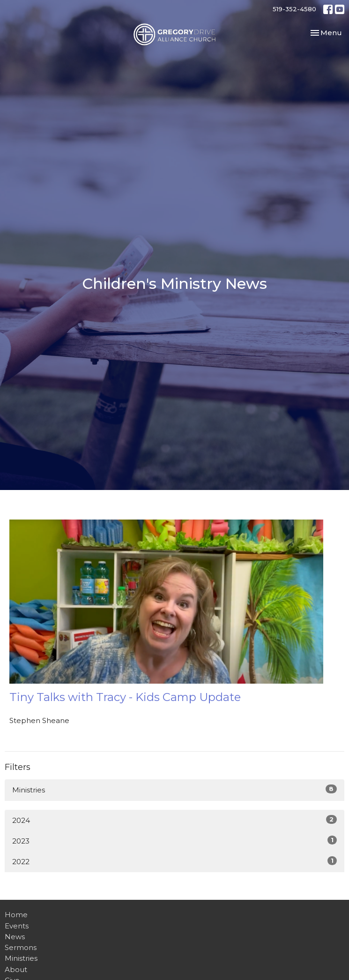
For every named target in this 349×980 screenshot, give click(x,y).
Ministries (174, 789)
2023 (174, 841)
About (16, 969)
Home (16, 915)
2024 (174, 820)
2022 (174, 861)
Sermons (21, 947)
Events (17, 926)
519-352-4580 (294, 9)
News (15, 937)
